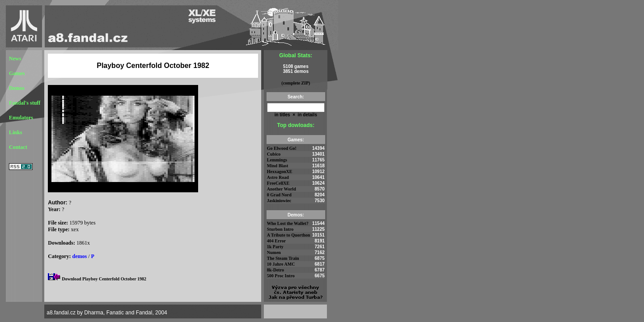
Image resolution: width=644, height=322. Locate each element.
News (15, 59)
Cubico (274, 154)
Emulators (21, 118)
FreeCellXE (278, 183)
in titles (282, 115)
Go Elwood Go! (282, 148)
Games (17, 73)
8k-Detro (275, 270)
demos (80, 256)
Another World (282, 189)
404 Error (276, 241)
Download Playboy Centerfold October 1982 (104, 279)
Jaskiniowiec (279, 201)
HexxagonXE (280, 172)
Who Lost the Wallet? (288, 223)
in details (307, 115)
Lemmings (277, 160)
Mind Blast (278, 166)
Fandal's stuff (25, 103)
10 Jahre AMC (281, 264)
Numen (274, 252)
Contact (18, 147)
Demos (17, 88)
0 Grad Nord (279, 195)
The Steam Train (283, 258)
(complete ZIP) (296, 83)
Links (15, 132)
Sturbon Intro (280, 229)
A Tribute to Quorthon (289, 235)
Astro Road (278, 177)
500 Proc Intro (281, 276)
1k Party (275, 247)
